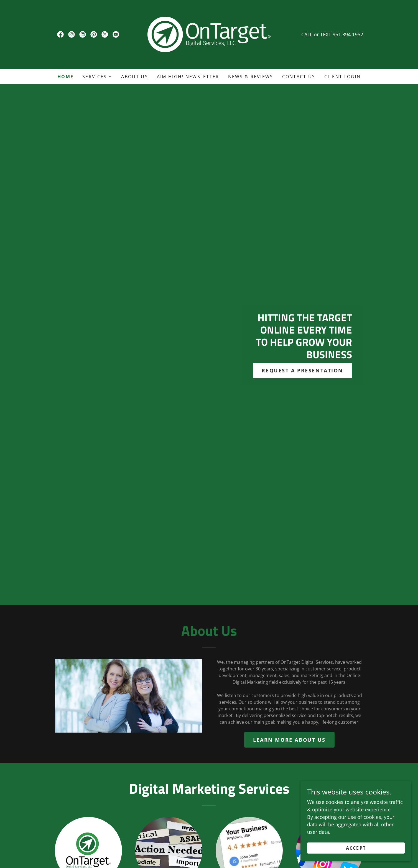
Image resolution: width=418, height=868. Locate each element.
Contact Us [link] (299, 77)
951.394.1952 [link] (348, 34)
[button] (97, 77)
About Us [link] (134, 77)
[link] (60, 34)
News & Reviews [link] (251, 77)
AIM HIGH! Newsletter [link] (188, 77)
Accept (356, 848)
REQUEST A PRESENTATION (302, 370)
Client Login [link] (342, 77)
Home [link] (65, 77)
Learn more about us (289, 740)
